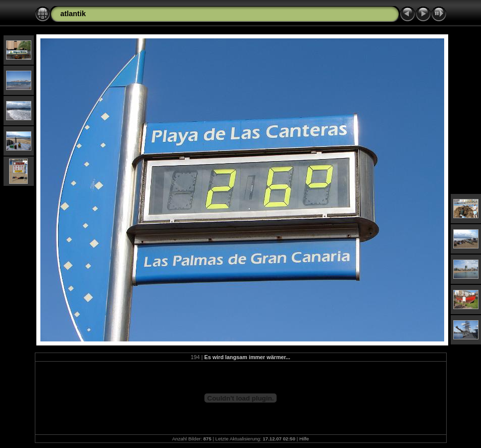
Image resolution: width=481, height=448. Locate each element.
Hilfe (304, 439)
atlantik (73, 14)
